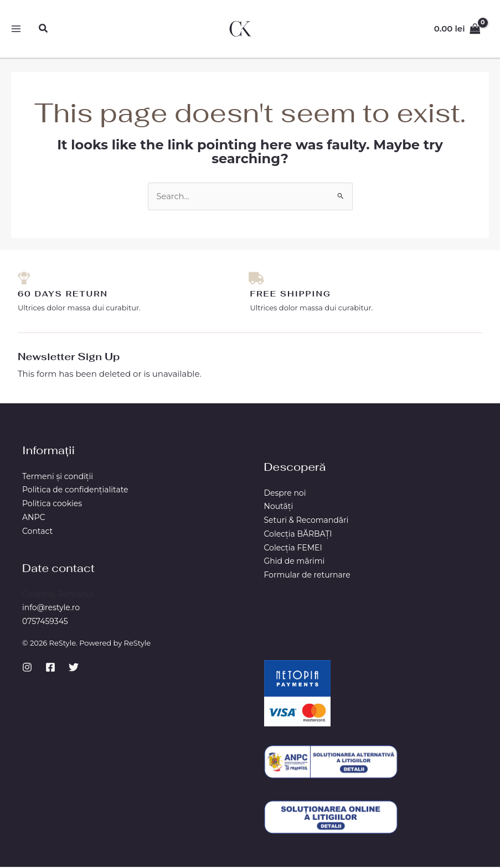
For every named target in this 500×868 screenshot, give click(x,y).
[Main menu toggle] (16, 29)
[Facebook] (50, 668)
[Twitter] (74, 668)
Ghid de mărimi (295, 562)
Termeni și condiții (58, 477)
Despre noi (285, 494)
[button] (44, 29)
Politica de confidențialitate (75, 491)
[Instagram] (27, 668)
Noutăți (279, 507)
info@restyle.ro (51, 609)
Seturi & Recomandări (306, 521)
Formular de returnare (307, 576)
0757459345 (45, 622)
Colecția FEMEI (293, 549)
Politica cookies (52, 505)
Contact (37, 532)
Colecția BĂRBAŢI (298, 535)
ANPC (33, 518)
